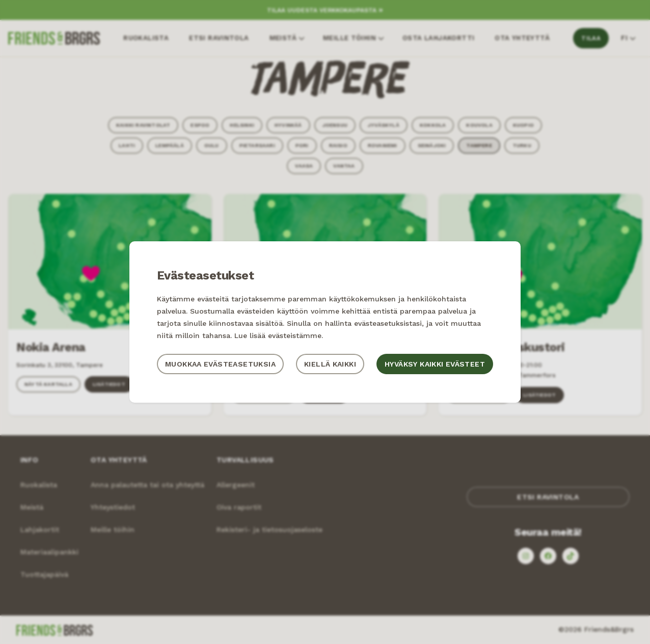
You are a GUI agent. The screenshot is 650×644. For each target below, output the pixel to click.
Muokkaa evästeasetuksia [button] (220, 364)
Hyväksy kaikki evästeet (435, 364)
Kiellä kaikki (330, 364)
